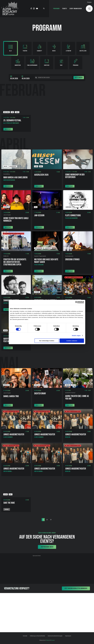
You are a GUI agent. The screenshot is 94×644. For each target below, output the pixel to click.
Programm (56, 9)
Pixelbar (48, 640)
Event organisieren (76, 9)
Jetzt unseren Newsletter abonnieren (76, 588)
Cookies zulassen (72, 341)
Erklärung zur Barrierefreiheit (37, 636)
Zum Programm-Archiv (47, 547)
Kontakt (25, 636)
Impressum (68, 636)
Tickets (65, 9)
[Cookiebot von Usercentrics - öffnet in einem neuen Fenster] (77, 302)
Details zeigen (76, 336)
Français (89, 2)
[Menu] (89, 9)
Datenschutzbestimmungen (55, 636)
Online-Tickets (8, 129)
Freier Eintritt (8, 186)
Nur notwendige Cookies (47, 341)
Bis (22, 76)
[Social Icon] (31, 9)
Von (11, 76)
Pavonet (53, 640)
